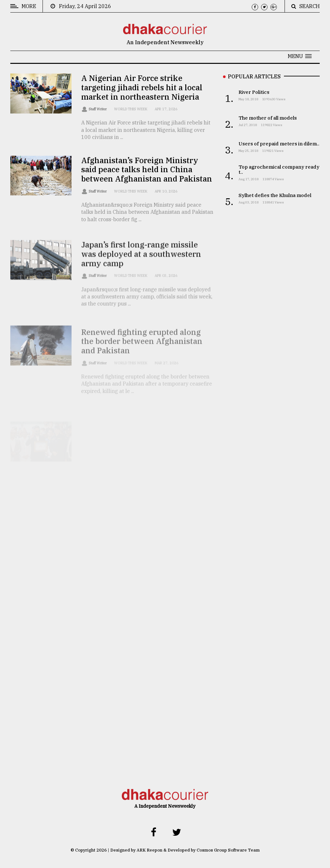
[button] (300, 56)
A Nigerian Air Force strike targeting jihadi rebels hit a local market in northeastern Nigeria (142, 87)
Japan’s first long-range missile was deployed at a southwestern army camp (141, 260)
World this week (131, 109)
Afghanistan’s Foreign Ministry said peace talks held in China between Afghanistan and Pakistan (147, 170)
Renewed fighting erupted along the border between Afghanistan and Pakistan (142, 351)
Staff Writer (98, 109)
